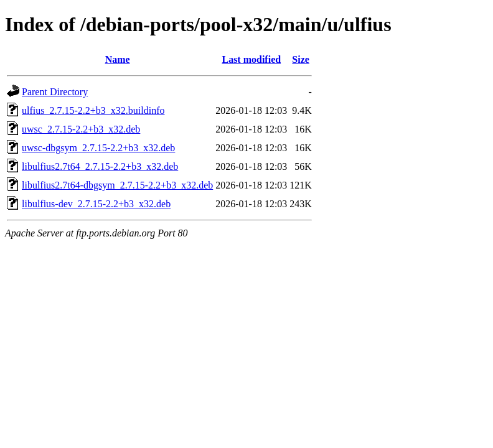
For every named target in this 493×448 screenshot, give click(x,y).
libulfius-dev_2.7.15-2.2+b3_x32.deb (96, 204)
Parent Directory (55, 92)
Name (118, 59)
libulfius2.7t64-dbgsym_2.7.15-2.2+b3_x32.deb (117, 185)
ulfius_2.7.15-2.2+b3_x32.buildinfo (93, 110)
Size (301, 59)
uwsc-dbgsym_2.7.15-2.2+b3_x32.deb (98, 148)
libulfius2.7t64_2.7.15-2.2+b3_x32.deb (100, 166)
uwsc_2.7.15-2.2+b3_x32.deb (81, 129)
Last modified (251, 59)
